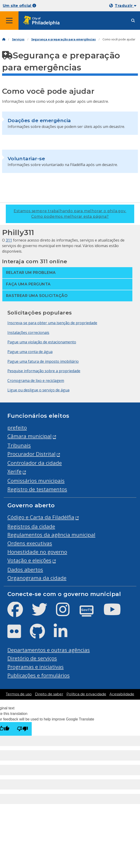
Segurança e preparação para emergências (64, 39)
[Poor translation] (22, 729)
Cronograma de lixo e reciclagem (36, 381)
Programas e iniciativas (36, 667)
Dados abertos (25, 570)
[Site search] (133, 21)
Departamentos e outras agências (49, 650)
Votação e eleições (29, 560)
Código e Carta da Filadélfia (41, 517)
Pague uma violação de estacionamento (42, 342)
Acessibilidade (122, 694)
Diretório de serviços (32, 658)
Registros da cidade (31, 526)
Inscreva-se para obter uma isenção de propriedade (52, 323)
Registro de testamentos (37, 489)
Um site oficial (19, 6)
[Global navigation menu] (9, 21)
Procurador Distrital (31, 454)
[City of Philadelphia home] (43, 21)
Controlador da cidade (35, 463)
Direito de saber (49, 694)
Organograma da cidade (37, 578)
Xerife (14, 471)
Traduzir (126, 6)
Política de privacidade (86, 694)
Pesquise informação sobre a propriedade (44, 371)
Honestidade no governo (37, 552)
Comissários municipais (36, 481)
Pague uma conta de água (30, 352)
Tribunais (19, 445)
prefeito (17, 428)
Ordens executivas (30, 543)
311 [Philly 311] (9, 240)
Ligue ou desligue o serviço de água (38, 390)
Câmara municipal (30, 436)
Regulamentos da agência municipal (51, 535)
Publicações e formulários (39, 675)
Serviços (18, 39)
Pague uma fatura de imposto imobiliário (43, 361)
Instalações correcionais (28, 333)
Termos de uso (19, 694)
